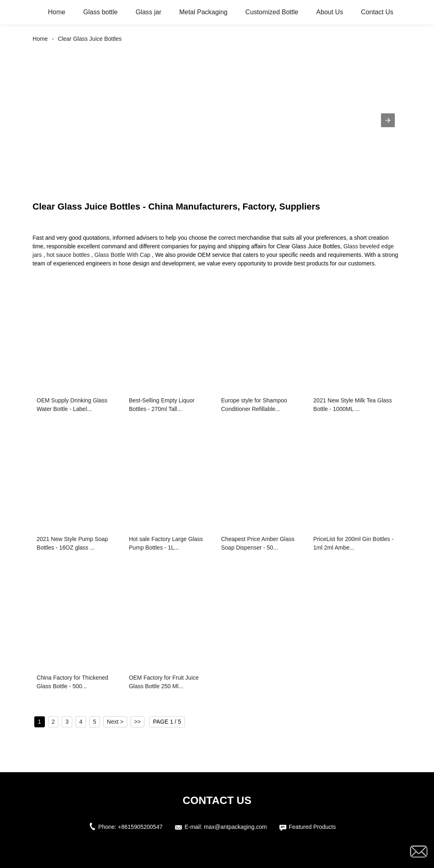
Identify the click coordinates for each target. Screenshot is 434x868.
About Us (330, 12)
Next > (115, 722)
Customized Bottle (272, 12)
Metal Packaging (203, 12)
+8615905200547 (140, 827)
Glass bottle (100, 12)
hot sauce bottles (68, 255)
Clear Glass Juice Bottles (90, 39)
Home (56, 12)
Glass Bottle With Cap (123, 255)
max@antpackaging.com (235, 827)
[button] (388, 120)
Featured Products (312, 827)
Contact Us (377, 12)
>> (137, 722)
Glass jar (148, 12)
